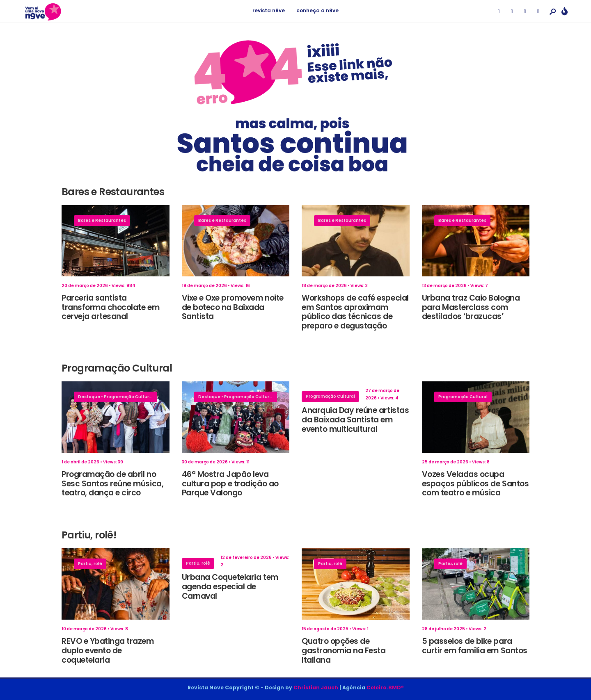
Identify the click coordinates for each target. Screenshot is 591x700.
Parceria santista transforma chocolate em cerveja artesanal (110, 307)
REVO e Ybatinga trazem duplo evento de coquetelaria (108, 651)
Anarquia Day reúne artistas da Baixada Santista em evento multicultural (355, 420)
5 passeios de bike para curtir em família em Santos (475, 646)
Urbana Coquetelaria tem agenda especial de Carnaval (230, 587)
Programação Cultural (128, 397)
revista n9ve (269, 10)
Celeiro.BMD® (385, 687)
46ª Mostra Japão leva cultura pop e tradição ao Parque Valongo (230, 484)
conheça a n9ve (317, 10)
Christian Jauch (316, 687)
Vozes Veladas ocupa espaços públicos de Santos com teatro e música (475, 484)
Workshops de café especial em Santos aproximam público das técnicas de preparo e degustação (355, 312)
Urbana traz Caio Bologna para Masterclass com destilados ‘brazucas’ (471, 307)
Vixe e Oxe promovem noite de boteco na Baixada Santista (233, 307)
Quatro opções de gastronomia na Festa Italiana (344, 651)
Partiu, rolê (90, 564)
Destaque (89, 397)
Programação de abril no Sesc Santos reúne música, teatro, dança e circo (112, 484)
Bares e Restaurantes (102, 220)
